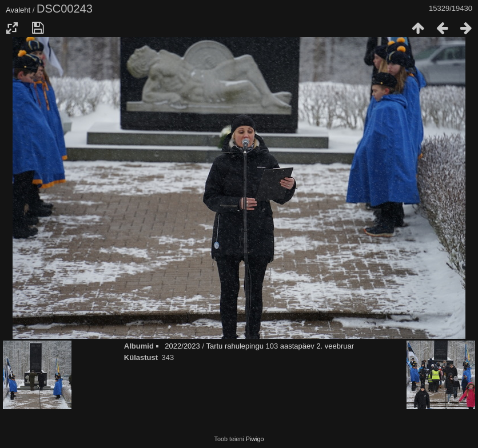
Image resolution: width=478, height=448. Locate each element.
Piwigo (255, 439)
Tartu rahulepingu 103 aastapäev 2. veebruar (280, 346)
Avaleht (18, 10)
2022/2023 (182, 346)
